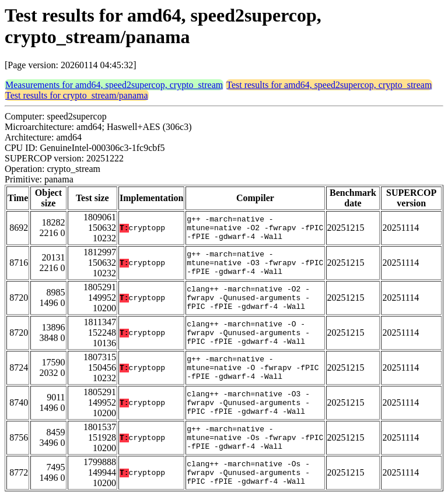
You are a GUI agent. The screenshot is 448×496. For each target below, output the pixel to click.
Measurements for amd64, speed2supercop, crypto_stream (114, 85)
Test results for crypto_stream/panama (77, 95)
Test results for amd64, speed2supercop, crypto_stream (329, 85)
